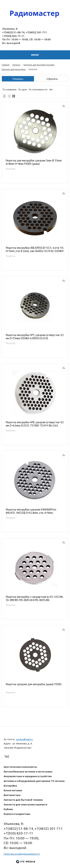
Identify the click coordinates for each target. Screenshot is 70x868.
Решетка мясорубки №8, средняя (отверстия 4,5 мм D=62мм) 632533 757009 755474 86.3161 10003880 (35, 424)
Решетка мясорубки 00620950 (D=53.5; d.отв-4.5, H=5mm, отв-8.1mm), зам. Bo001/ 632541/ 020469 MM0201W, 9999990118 (35, 250)
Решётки (11, 169)
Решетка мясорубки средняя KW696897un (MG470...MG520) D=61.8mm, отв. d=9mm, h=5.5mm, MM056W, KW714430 (31, 511)
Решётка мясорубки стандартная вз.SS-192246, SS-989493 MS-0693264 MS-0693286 (34, 598)
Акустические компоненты (20, 767)
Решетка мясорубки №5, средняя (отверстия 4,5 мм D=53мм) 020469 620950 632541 (35, 337)
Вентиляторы (12, 795)
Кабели (8, 809)
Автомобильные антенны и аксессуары (28, 772)
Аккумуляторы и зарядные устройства (28, 776)
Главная (6, 65)
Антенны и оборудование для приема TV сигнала (34, 781)
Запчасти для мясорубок (14, 69)
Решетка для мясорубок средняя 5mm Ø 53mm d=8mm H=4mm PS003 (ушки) (34, 162)
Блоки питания (13, 790)
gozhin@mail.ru (24, 739)
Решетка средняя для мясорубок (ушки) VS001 (34, 684)
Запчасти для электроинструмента (25, 804)
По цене (23, 90)
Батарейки (10, 786)
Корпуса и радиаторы (17, 814)
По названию (10, 90)
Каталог (16, 65)
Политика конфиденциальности (22, 854)
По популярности (38, 90)
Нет (51, 90)
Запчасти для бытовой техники (39, 65)
